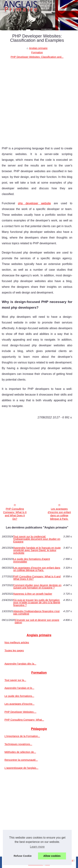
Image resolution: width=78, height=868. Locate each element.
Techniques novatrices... (18, 744)
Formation (37, 52)
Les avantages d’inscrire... (19, 704)
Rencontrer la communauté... (21, 760)
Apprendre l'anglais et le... (19, 688)
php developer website (34, 203)
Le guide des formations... (19, 696)
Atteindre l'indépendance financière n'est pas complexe (36, 613)
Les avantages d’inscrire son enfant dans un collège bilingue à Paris (59, 514)
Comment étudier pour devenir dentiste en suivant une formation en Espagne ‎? (37, 587)
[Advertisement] (39, 100)
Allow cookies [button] (52, 856)
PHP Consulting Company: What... (24, 720)
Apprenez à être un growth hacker (33, 594)
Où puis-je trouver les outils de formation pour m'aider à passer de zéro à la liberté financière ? (37, 603)
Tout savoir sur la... (15, 680)
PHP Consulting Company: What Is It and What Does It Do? (15, 514)
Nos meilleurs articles (17, 642)
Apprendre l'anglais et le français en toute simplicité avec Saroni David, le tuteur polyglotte (37, 550)
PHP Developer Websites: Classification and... (37, 57)
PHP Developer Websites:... (20, 712)
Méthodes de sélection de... (20, 752)
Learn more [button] (37, 847)
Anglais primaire (38, 48)
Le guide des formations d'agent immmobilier (32, 560)
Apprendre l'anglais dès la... (20, 664)
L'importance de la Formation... (22, 736)
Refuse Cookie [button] (23, 856)
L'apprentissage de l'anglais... (21, 768)
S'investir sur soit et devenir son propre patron (37, 621)
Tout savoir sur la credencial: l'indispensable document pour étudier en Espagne (37, 539)
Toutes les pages (14, 651)
